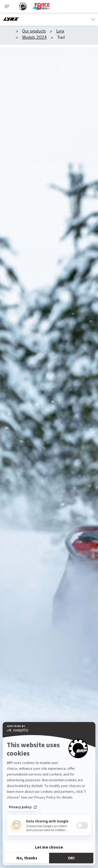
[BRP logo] (23, 6)
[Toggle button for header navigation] (7, 6)
